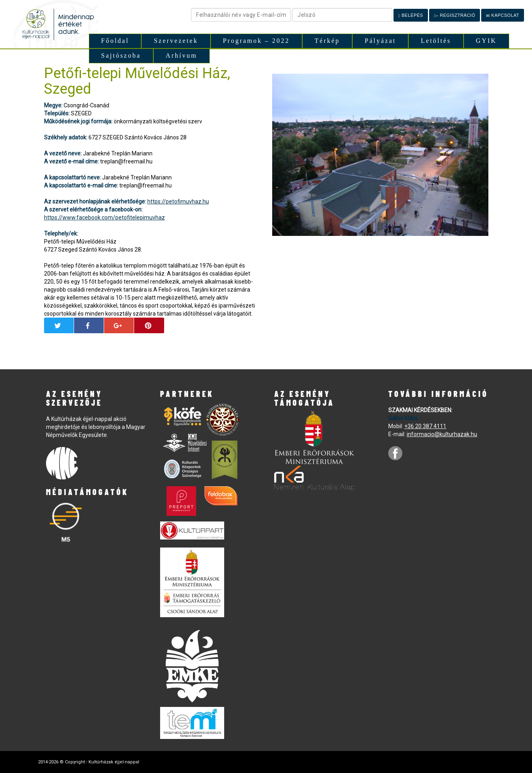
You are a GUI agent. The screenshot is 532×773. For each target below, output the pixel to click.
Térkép (327, 41)
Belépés (411, 15)
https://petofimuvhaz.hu (178, 201)
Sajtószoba (121, 55)
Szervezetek (176, 41)
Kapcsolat (503, 15)
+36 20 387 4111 (425, 426)
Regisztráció (455, 15)
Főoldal (115, 41)
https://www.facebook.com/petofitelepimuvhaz (104, 217)
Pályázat (380, 41)
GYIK (486, 41)
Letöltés (436, 41)
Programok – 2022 (256, 41)
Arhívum (182, 55)
